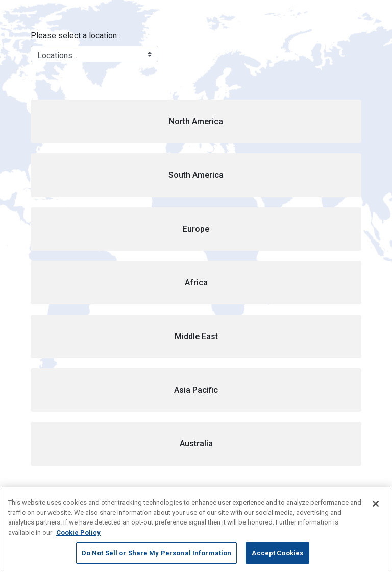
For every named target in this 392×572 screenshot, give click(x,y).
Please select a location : (76, 35)
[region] (196, 530)
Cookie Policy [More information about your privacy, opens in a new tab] (78, 532)
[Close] (376, 504)
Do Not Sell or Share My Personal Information (157, 553)
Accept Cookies (277, 553)
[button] (196, 121)
